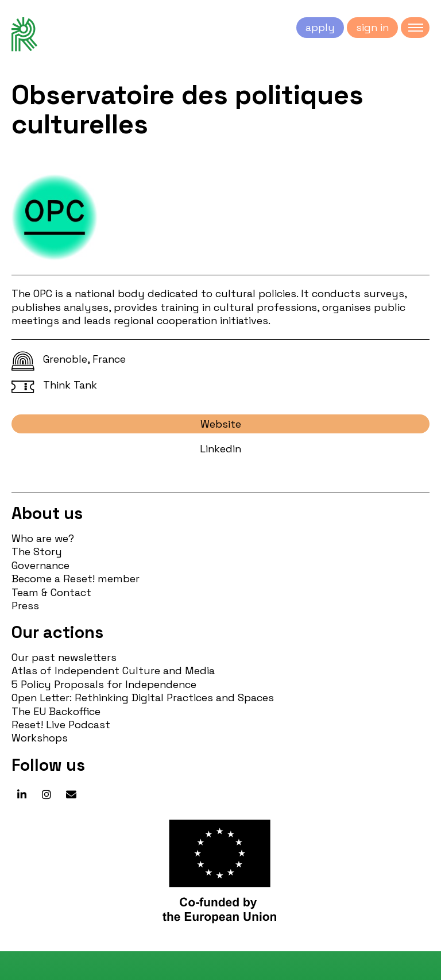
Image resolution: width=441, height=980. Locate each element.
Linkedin (220, 449)
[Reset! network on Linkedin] (22, 795)
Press (25, 606)
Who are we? (43, 538)
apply (320, 27)
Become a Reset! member (76, 579)
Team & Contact (51, 592)
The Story (37, 552)
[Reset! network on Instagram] (47, 795)
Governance (40, 565)
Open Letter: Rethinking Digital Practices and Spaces (143, 697)
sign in (372, 27)
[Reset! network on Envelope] (71, 795)
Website (221, 424)
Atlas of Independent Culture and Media (113, 670)
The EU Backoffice (56, 711)
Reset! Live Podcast (61, 725)
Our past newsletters (64, 657)
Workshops (40, 738)
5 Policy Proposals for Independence (104, 684)
